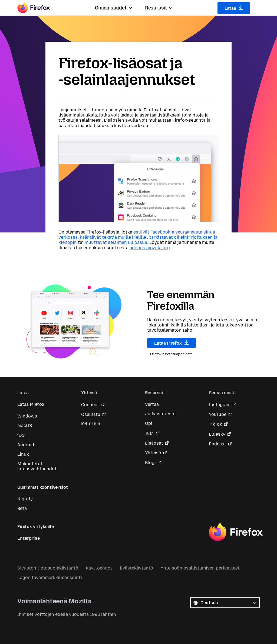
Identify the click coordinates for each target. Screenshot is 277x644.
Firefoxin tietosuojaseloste (171, 354)
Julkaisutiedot (161, 414)
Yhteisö (153, 453)
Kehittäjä (91, 424)
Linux (23, 454)
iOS (21, 435)
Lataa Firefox (172, 343)
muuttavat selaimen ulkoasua (116, 242)
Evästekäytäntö (136, 568)
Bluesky (217, 434)
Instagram (220, 405)
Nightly (25, 499)
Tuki (149, 433)
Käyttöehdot (99, 568)
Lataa (234, 8)
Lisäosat (154, 443)
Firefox (236, 532)
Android (26, 445)
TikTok (215, 424)
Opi (149, 423)
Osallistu (91, 414)
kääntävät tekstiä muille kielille (113, 237)
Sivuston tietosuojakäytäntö (48, 568)
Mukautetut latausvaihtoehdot (37, 466)
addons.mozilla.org (150, 248)
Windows (27, 416)
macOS (25, 425)
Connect (90, 405)
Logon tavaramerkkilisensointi (50, 577)
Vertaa (152, 404)
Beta (22, 508)
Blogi (150, 463)
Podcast (217, 444)
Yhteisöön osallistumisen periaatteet (200, 568)
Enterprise (29, 538)
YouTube (218, 414)
